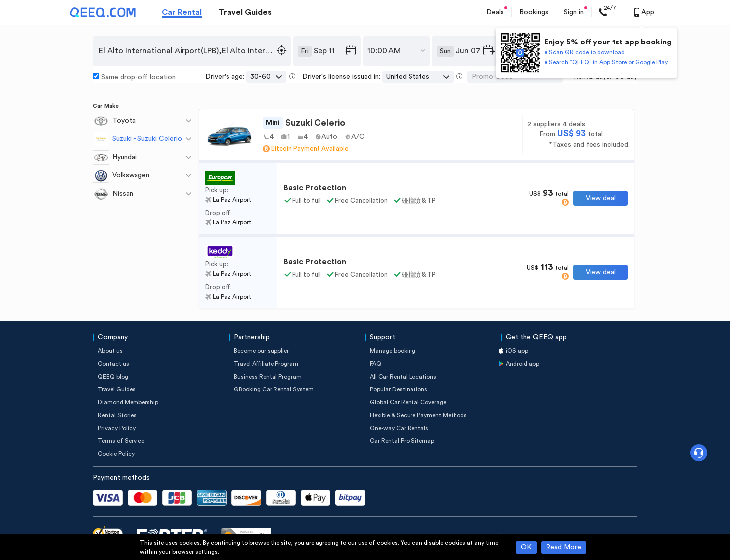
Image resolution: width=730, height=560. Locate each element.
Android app (523, 364)
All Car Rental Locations (403, 377)
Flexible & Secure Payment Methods (418, 415)
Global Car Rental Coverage (408, 402)
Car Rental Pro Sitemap (402, 441)
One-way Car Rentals (399, 428)
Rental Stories (117, 415)
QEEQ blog (113, 377)
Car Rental (182, 12)
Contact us (114, 364)
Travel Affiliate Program (266, 364)
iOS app (517, 351)
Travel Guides (245, 12)
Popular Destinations (399, 389)
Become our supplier (261, 351)
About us (110, 351)
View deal (601, 198)
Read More (564, 547)
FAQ (376, 364)
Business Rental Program (268, 377)
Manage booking (393, 351)
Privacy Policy (117, 428)
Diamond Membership (128, 402)
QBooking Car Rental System (274, 389)
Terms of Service (121, 441)
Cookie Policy (116, 454)
